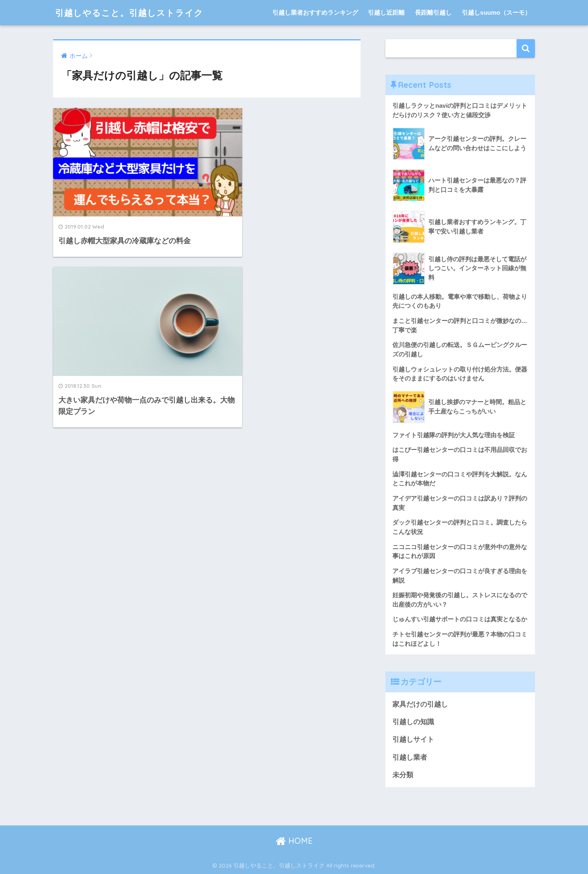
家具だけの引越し (420, 704)
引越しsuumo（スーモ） (496, 12)
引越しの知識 (413, 722)
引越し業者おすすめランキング (315, 12)
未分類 (403, 775)
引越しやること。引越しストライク (136, 12)
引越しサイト (413, 739)
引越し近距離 (386, 12)
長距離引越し (433, 12)
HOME (294, 841)
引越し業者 (410, 757)
